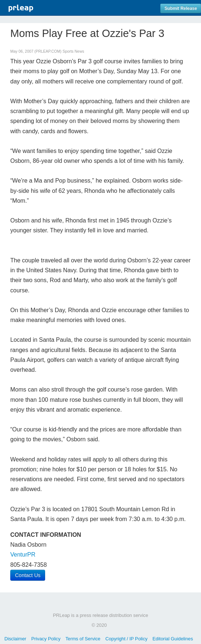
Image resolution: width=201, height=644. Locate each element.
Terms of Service (83, 639)
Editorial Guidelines (173, 639)
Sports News (73, 51)
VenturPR (23, 555)
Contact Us (28, 575)
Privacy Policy (46, 639)
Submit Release (181, 8)
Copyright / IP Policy (126, 639)
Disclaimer (15, 639)
